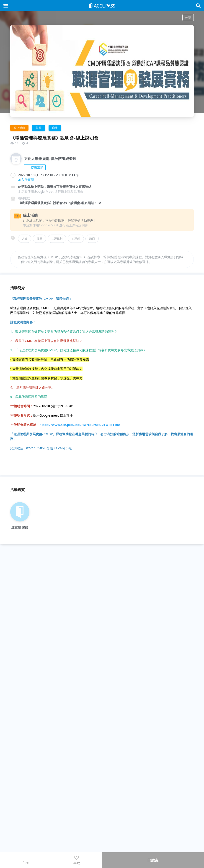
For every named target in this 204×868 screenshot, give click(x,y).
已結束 (153, 860)
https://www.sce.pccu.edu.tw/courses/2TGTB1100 (65, 425)
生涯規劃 (57, 239)
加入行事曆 (26, 180)
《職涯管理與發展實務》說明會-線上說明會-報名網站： (60, 203)
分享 (188, 17)
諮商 (92, 239)
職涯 (39, 239)
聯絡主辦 (35, 167)
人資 (25, 239)
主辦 (26, 860)
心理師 (76, 239)
